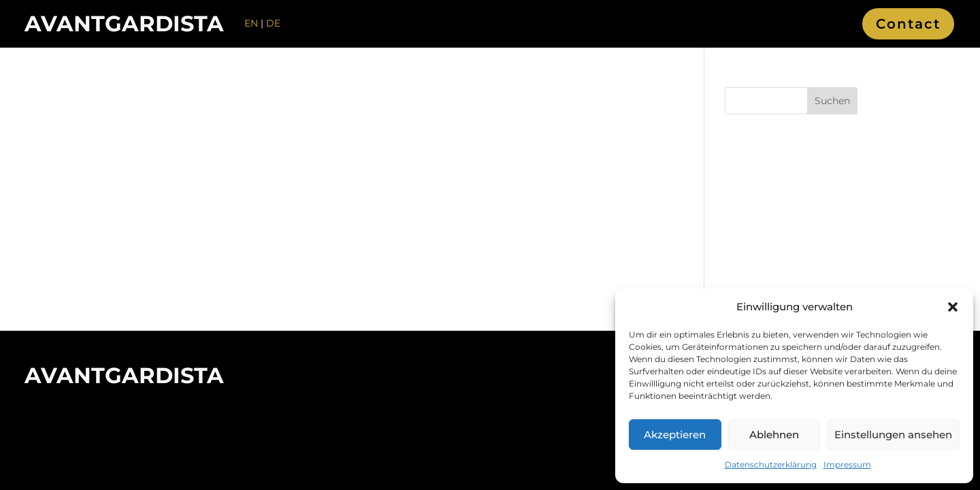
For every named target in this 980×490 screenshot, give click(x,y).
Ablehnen (774, 435)
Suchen (832, 101)
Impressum (847, 464)
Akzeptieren (675, 435)
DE (273, 23)
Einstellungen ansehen (893, 435)
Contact (908, 24)
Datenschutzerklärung (771, 464)
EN (251, 23)
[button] (953, 307)
